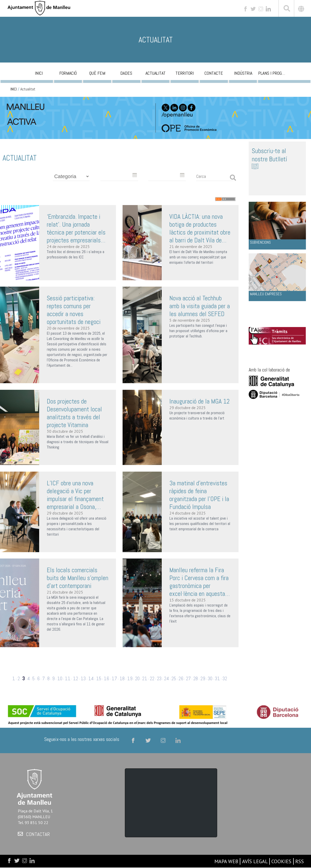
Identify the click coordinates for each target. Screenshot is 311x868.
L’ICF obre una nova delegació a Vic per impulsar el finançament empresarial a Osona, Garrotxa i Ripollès (75, 495)
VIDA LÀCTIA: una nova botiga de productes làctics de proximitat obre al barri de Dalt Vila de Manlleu (200, 228)
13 (83, 679)
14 (91, 679)
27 (188, 679)
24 (166, 679)
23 (159, 679)
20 (137, 679)
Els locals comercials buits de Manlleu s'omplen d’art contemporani (78, 578)
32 (225, 679)
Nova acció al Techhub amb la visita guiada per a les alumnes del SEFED (200, 306)
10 (60, 679)
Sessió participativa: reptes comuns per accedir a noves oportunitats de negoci (74, 310)
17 (114, 679)
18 (122, 679)
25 (174, 679)
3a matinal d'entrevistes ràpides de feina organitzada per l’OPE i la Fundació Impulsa (199, 495)
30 (210, 679)
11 (68, 679)
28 (196, 679)
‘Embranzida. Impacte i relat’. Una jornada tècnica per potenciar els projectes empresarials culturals (76, 228)
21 (145, 679)
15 (99, 679)
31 (217, 679)
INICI (14, 89)
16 (106, 679)
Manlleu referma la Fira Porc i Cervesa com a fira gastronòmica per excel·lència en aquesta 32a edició (199, 582)
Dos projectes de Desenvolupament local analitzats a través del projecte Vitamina (74, 413)
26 (181, 679)
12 (76, 679)
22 (152, 679)
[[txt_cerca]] (286, 9)
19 (130, 679)
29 (203, 679)
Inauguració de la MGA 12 (199, 401)
